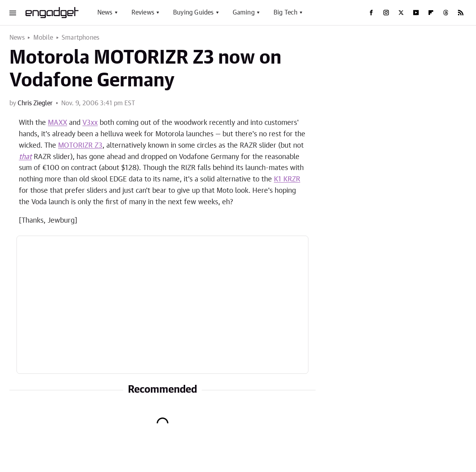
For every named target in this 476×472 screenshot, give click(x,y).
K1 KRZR (287, 179)
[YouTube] (416, 13)
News (105, 13)
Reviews (143, 13)
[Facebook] (371, 13)
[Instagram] (386, 13)
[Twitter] (401, 13)
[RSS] (461, 13)
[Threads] (446, 13)
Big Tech (286, 13)
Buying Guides (193, 13)
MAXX (57, 123)
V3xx (90, 123)
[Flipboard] (431, 13)
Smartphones (80, 38)
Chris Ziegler (35, 103)
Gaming (244, 13)
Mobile (43, 38)
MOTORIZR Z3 (80, 146)
